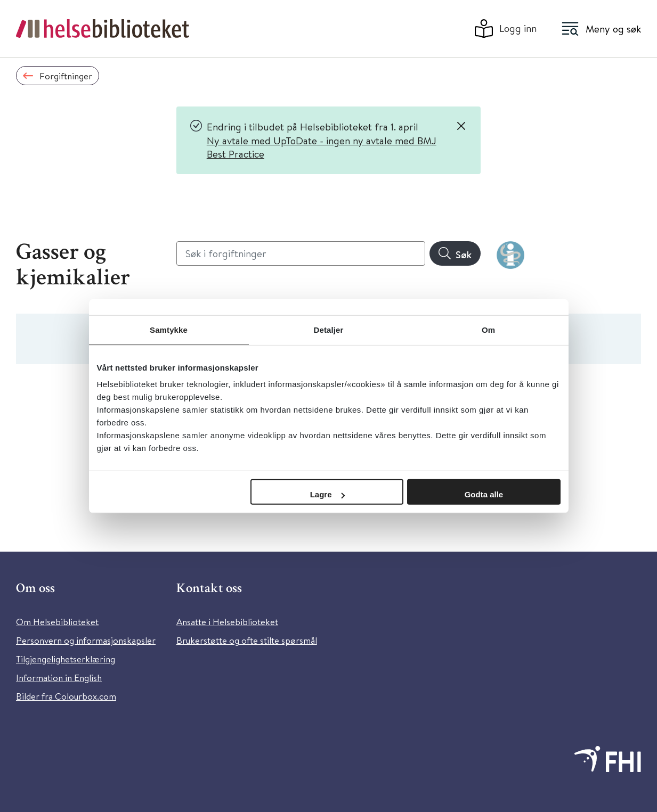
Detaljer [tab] (329, 329)
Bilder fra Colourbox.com (66, 696)
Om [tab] (488, 329)
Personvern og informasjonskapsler (86, 640)
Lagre (327, 494)
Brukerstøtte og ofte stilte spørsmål (247, 640)
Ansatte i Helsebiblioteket (227, 622)
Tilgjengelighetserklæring (66, 659)
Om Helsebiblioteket (57, 622)
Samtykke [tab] (169, 329)
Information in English (59, 678)
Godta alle (484, 494)
